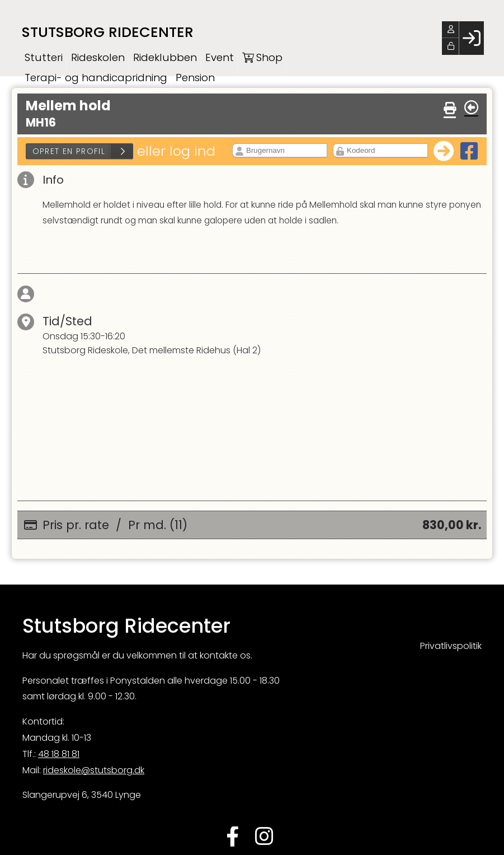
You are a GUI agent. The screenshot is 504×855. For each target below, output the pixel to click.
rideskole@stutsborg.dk (94, 772)
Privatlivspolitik (451, 648)
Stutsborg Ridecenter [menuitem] (110, 32)
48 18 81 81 (59, 756)
